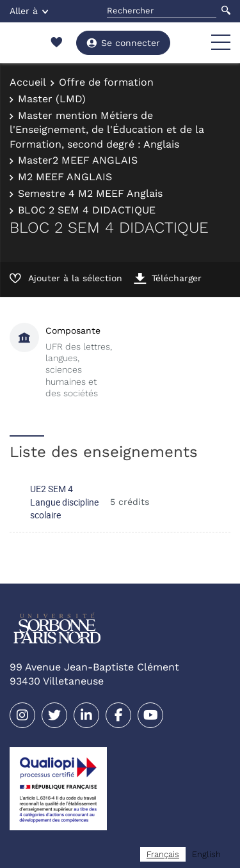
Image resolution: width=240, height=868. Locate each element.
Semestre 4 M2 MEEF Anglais (90, 193)
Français (163, 854)
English (206, 854)
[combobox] (163, 854)
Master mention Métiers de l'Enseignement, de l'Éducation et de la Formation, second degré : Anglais (107, 130)
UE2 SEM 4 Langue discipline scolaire (64, 502)
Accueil (28, 82)
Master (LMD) (52, 99)
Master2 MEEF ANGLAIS (78, 160)
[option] (206, 854)
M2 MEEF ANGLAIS (65, 177)
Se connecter (123, 43)
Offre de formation (106, 82)
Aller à (29, 11)
